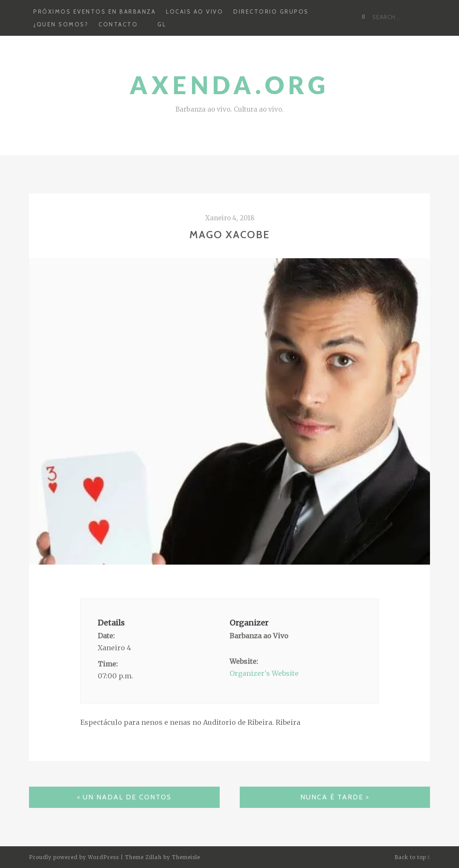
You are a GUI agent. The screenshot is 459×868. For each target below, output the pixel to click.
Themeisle (186, 857)
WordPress (103, 857)
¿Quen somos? (61, 24)
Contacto (118, 24)
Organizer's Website (264, 673)
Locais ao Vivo (195, 12)
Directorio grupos (271, 12)
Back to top (412, 857)
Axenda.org (229, 85)
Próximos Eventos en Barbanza (94, 12)
